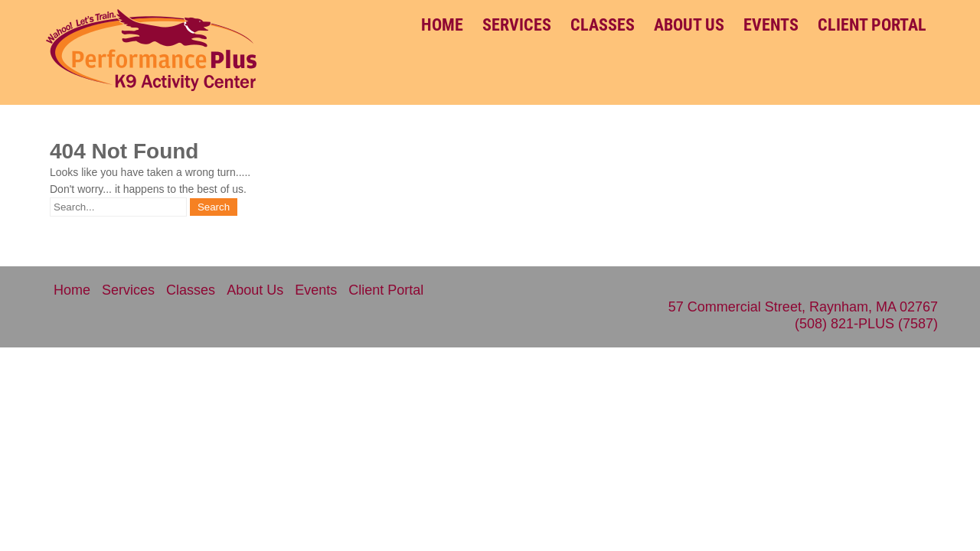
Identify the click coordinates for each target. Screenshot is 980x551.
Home (442, 25)
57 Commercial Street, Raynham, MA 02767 (803, 307)
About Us (689, 25)
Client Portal (872, 25)
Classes (603, 25)
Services (517, 25)
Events (771, 25)
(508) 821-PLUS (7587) (866, 324)
